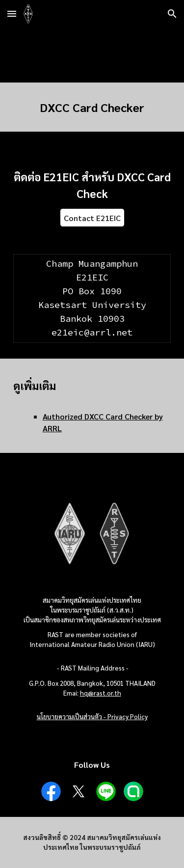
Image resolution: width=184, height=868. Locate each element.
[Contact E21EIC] (92, 218)
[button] (12, 14)
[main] (92, 107)
